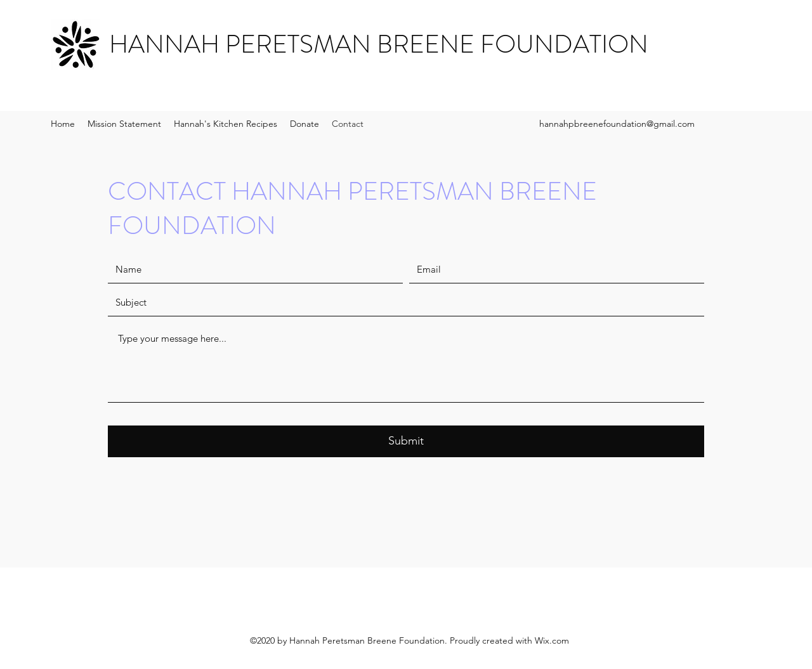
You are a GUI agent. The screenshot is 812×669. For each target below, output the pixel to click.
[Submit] (406, 441)
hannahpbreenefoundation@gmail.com (617, 124)
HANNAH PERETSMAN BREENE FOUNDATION (379, 44)
